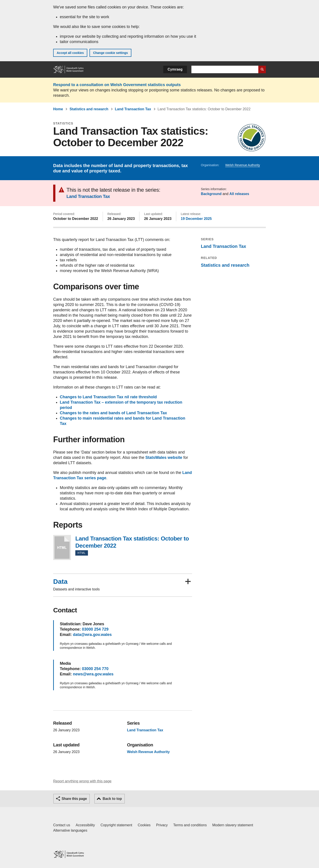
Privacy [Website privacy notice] (162, 825)
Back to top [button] (112, 799)
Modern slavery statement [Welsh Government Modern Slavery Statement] (233, 825)
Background (211, 194)
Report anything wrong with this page (82, 781)
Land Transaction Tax (133, 109)
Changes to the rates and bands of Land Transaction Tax (113, 413)
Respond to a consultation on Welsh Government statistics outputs (117, 85)
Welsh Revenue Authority (243, 165)
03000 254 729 (95, 629)
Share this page (74, 799)
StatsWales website (164, 458)
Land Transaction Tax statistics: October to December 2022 (62, 547)
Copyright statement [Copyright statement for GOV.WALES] (116, 825)
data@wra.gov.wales (92, 635)
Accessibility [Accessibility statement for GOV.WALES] (85, 825)
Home (58, 109)
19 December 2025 (196, 219)
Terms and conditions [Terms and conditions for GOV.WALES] (190, 825)
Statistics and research (89, 109)
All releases (239, 194)
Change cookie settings (110, 53)
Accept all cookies (70, 53)
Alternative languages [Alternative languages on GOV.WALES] (70, 830)
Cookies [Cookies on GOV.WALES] (144, 825)
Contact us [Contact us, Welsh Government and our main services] (62, 825)
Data (60, 582)
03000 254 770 (95, 669)
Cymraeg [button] (175, 69)
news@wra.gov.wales (93, 674)
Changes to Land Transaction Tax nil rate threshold (108, 397)
